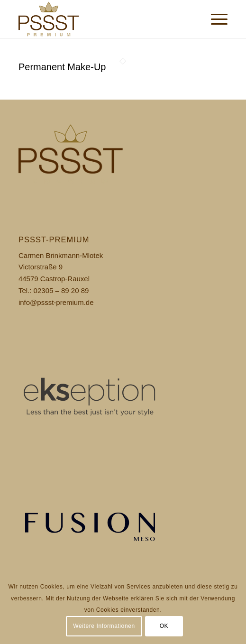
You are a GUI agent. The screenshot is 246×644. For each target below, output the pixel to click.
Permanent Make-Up (62, 67)
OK (164, 626)
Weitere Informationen (104, 626)
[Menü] (214, 19)
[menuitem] (214, 19)
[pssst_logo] (102, 19)
